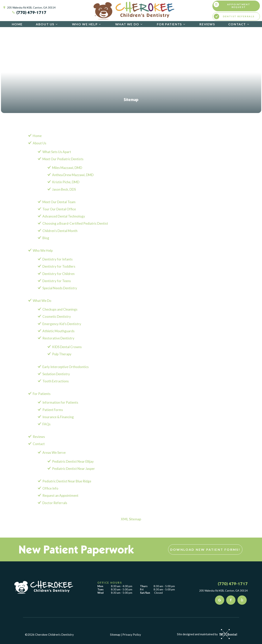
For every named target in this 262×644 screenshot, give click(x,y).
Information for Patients (60, 402)
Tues (101, 589)
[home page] (134, 11)
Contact (239, 24)
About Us (47, 24)
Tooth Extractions (56, 381)
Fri (142, 589)
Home (17, 24)
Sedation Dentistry (56, 374)
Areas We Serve (54, 453)
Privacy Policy (132, 635)
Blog (46, 238)
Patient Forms (53, 410)
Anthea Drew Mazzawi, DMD (73, 175)
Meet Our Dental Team (59, 202)
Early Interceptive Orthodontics (66, 367)
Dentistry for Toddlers (59, 266)
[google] (220, 600)
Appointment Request (232, 5)
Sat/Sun (145, 593)
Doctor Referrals (55, 503)
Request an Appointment (60, 495)
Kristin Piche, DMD (66, 182)
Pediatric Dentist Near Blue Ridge (67, 481)
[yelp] (242, 600)
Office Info (50, 488)
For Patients (172, 24)
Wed (101, 593)
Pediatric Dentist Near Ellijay (73, 461)
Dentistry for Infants (58, 259)
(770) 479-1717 (29, 12)
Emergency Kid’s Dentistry (62, 324)
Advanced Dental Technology (64, 216)
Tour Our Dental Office (59, 209)
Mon (100, 586)
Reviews (207, 24)
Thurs (144, 586)
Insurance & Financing (58, 417)
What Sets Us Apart (57, 152)
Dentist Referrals (234, 16)
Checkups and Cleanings (60, 309)
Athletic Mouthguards (58, 331)
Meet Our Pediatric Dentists (63, 159)
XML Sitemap (131, 519)
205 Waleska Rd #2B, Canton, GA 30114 (29, 8)
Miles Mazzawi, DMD (67, 168)
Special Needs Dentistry (60, 288)
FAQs (46, 424)
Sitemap (115, 635)
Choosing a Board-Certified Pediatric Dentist (75, 223)
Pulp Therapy (62, 354)
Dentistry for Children (58, 274)
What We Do (129, 24)
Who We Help (87, 24)
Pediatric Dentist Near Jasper (73, 469)
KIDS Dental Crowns (67, 347)
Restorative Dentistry (58, 338)
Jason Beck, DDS (64, 189)
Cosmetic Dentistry (57, 316)
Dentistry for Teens (57, 281)
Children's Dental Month (60, 231)
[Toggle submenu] (57, 24)
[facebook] (231, 600)
